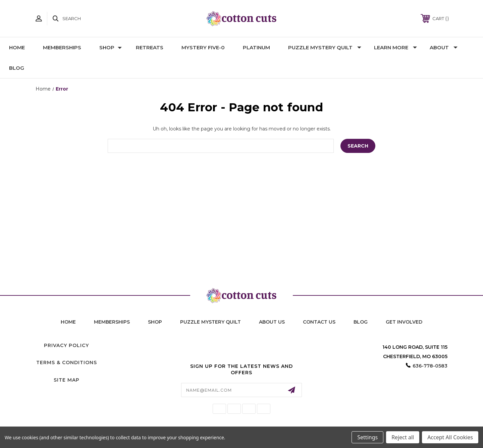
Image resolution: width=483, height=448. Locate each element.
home (68, 322)
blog (361, 322)
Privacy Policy (66, 345)
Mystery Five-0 (203, 47)
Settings (367, 437)
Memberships (62, 47)
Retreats (150, 47)
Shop (111, 47)
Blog (17, 68)
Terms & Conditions (67, 362)
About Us (272, 322)
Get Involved (404, 322)
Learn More (395, 47)
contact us (319, 322)
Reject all (403, 437)
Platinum (256, 47)
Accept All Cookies (450, 437)
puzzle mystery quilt (210, 322)
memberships (112, 322)
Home (17, 47)
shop (155, 322)
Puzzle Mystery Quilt (325, 47)
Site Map (67, 380)
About (444, 47)
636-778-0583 (430, 366)
